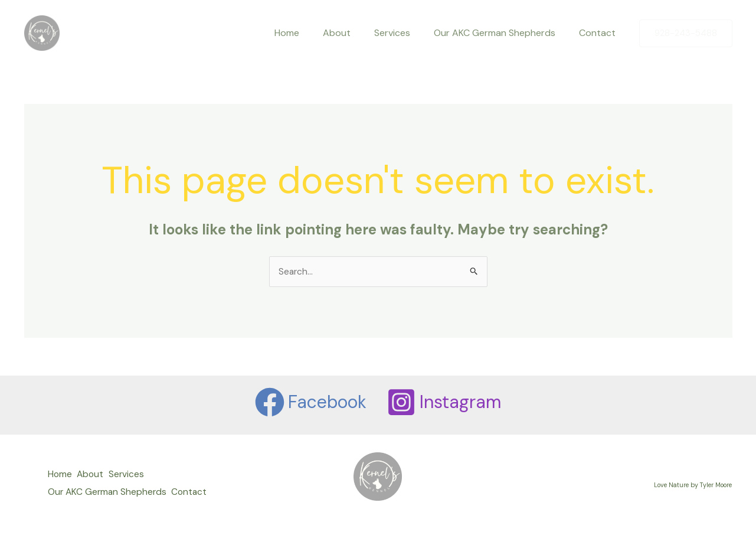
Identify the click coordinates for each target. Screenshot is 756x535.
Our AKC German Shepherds (502, 33)
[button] (686, 33)
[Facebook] (310, 403)
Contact (600, 33)
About (353, 33)
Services (404, 33)
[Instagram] (444, 403)
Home (308, 33)
